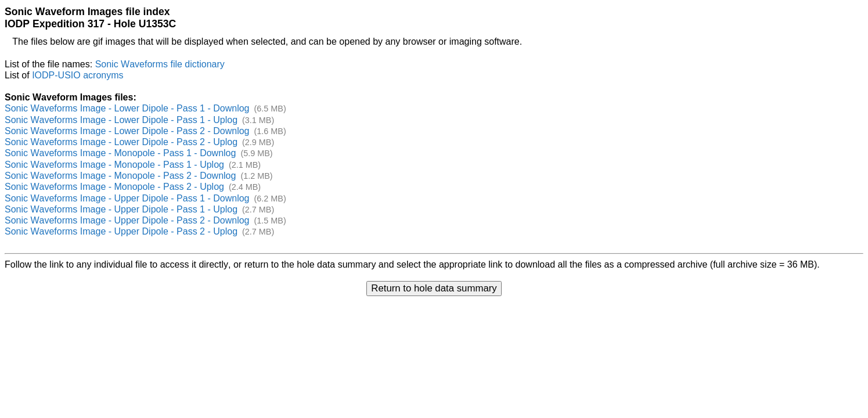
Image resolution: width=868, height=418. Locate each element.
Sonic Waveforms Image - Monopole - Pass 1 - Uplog (114, 165)
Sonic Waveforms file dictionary (160, 64)
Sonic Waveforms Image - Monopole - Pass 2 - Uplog (114, 187)
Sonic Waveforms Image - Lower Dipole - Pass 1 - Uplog (121, 120)
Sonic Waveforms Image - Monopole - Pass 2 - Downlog (120, 176)
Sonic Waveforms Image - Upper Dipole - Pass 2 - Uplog (121, 231)
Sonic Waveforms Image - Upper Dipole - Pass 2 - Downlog (127, 220)
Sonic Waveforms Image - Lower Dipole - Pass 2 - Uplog (121, 142)
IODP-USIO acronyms (78, 75)
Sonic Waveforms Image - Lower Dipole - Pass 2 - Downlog (127, 131)
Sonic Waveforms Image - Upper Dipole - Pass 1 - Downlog (127, 198)
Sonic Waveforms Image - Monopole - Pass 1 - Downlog (120, 153)
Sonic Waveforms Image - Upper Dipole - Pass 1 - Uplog (121, 209)
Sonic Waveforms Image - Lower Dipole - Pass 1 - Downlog (127, 108)
